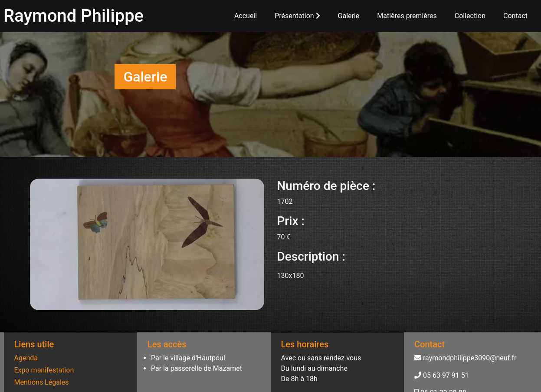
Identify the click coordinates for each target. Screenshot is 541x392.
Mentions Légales (42, 382)
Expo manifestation (44, 370)
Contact (515, 16)
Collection (470, 16)
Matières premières (407, 16)
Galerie (349, 16)
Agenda (26, 358)
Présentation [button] (297, 16)
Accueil (246, 16)
